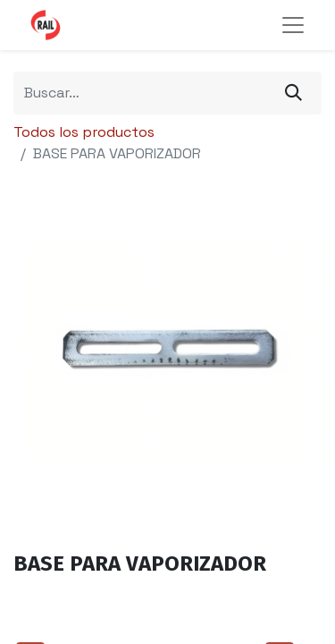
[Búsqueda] (293, 93)
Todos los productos (84, 132)
